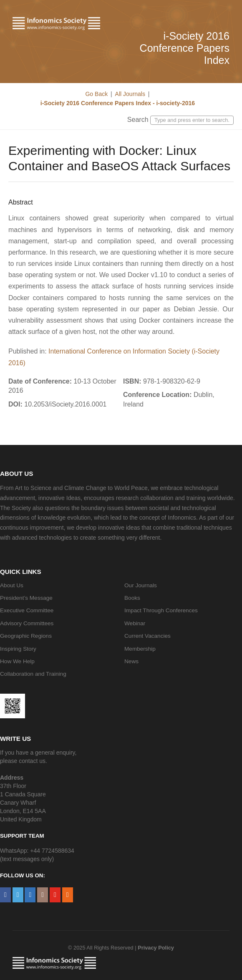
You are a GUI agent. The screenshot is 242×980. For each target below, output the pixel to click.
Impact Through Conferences (161, 610)
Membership (140, 649)
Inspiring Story (18, 649)
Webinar (135, 623)
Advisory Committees (27, 623)
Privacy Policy (156, 948)
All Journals (130, 94)
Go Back (96, 94)
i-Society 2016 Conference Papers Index (185, 48)
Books (132, 598)
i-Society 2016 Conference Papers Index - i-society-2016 (117, 103)
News (131, 661)
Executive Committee (27, 610)
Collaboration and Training (33, 674)
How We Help (17, 661)
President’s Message (26, 598)
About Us (12, 585)
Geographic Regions (26, 636)
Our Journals (141, 585)
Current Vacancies (147, 636)
